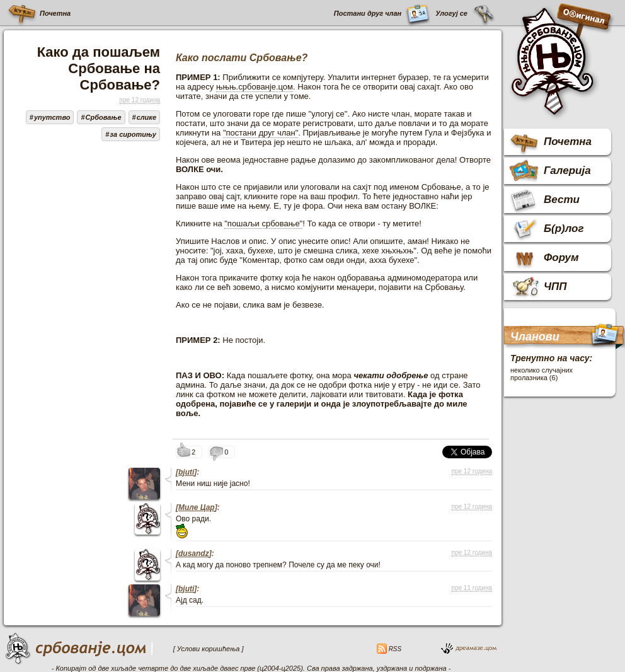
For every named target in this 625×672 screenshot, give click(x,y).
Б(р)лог (564, 229)
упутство (52, 117)
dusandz (194, 553)
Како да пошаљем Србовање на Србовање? (99, 68)
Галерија (567, 171)
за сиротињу (133, 134)
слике (146, 117)
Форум (561, 258)
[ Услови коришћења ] (209, 649)
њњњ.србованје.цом (255, 87)
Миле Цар (197, 507)
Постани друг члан (368, 13)
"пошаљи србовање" (263, 223)
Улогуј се (451, 13)
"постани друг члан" (261, 133)
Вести (562, 200)
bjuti (186, 472)
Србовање (104, 117)
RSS (394, 649)
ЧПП (555, 287)
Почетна (54, 13)
